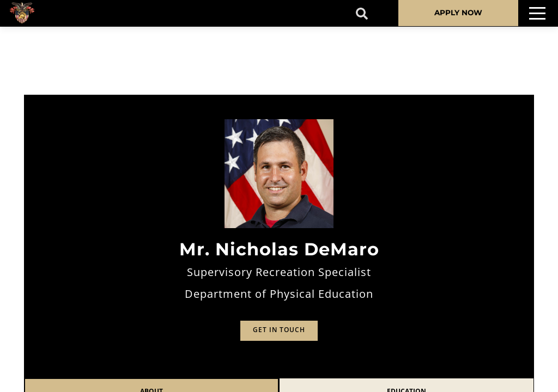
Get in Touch (279, 330)
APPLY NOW (458, 13)
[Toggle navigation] (537, 13)
